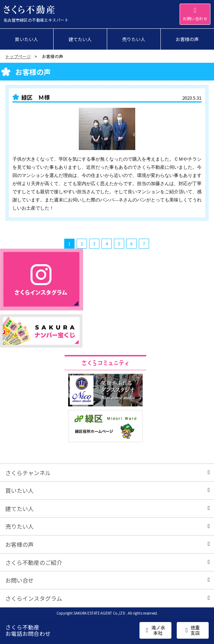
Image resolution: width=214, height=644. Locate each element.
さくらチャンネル (108, 473)
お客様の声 (108, 544)
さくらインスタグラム (108, 598)
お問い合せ (108, 580)
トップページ (18, 56)
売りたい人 (108, 526)
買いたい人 (108, 490)
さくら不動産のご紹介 (108, 562)
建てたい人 (108, 509)
